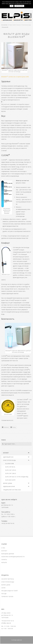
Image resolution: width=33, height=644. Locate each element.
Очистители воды (8, 582)
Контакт (4, 551)
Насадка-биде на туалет (10, 591)
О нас (3, 548)
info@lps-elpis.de (6, 623)
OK (12, 6)
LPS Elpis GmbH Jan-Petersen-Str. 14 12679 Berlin (7, 615)
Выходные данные (8, 554)
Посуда (4, 594)
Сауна (3, 588)
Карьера (4, 562)
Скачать (4, 560)
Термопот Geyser (7, 597)
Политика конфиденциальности (13, 557)
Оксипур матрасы (8, 579)
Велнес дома (6, 585)
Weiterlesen (19, 6)
